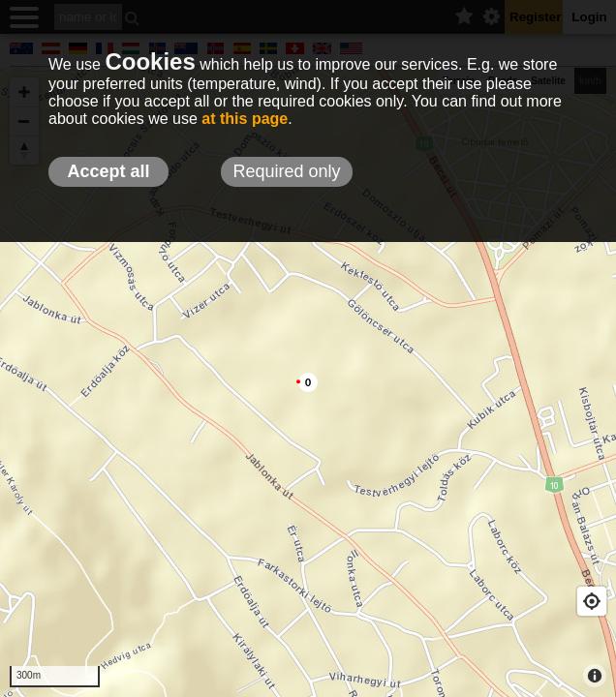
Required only (286, 171)
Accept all (108, 171)
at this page (245, 119)
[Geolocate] (592, 601)
